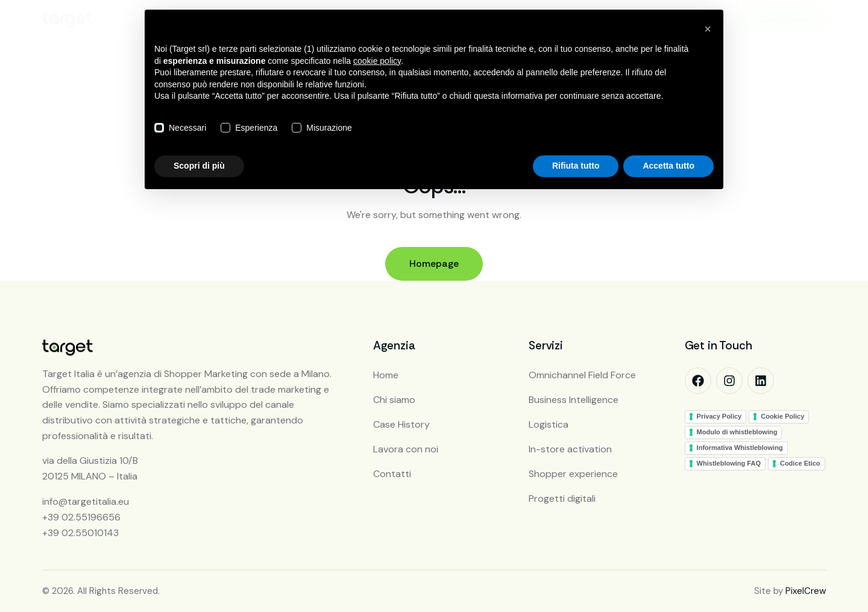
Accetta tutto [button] (668, 166)
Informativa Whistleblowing (740, 448)
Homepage (434, 264)
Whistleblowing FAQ (729, 463)
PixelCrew (806, 591)
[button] (708, 29)
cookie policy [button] (377, 61)
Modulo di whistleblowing (737, 432)
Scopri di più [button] (199, 166)
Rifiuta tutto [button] (576, 166)
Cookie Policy (782, 416)
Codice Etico (800, 463)
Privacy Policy (719, 416)
